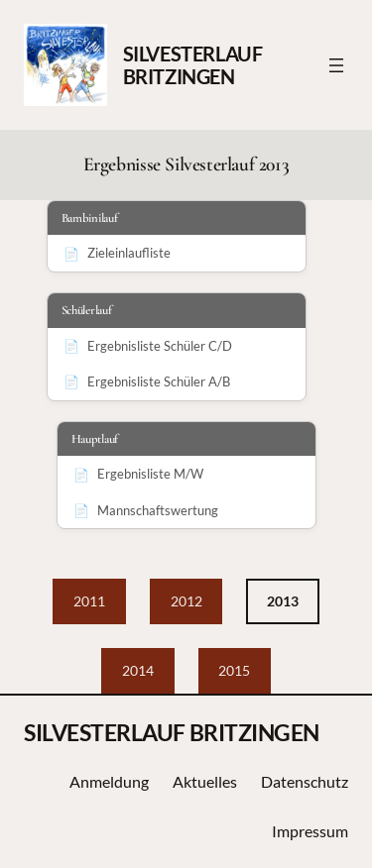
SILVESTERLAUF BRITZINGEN (193, 65)
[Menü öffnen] (336, 65)
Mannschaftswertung (158, 510)
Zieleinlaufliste (129, 253)
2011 (89, 601)
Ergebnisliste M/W (150, 474)
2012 (186, 601)
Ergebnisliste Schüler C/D (160, 346)
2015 (234, 670)
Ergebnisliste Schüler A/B (159, 381)
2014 (138, 670)
